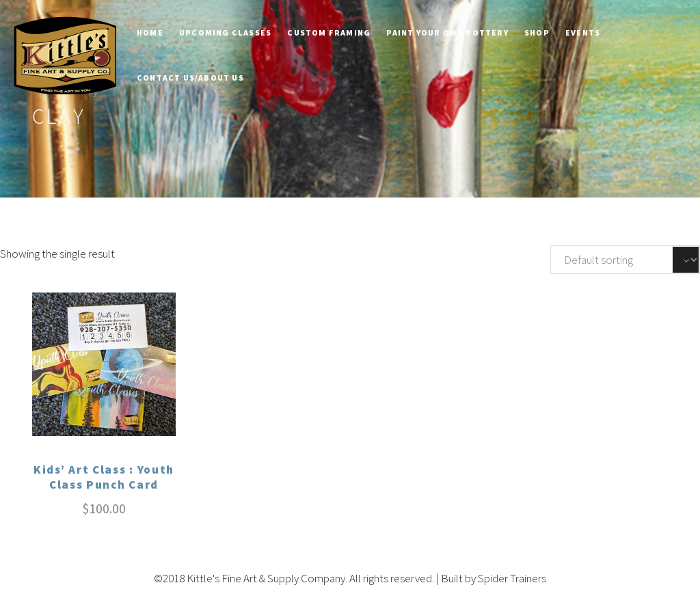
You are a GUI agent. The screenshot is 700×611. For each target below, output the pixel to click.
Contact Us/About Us (190, 78)
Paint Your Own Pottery (447, 32)
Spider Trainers (512, 578)
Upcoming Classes (225, 32)
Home (150, 32)
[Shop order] (625, 260)
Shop (537, 32)
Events (583, 32)
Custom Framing (329, 32)
